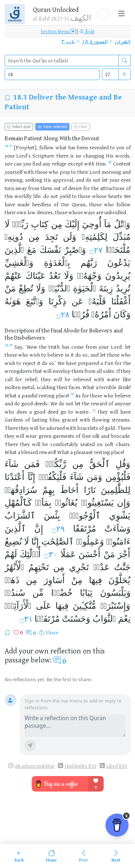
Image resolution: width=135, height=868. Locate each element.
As (78, 395)
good (27, 403)
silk (96, 436)
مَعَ (32, 250)
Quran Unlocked (56, 9)
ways (89, 212)
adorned (55, 428)
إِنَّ (39, 529)
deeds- (42, 403)
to (112, 147)
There (11, 428)
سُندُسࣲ (15, 593)
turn (9, 188)
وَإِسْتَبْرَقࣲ (115, 606)
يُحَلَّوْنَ (119, 580)
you (120, 147)
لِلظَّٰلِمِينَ (116, 490)
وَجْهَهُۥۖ (89, 276)
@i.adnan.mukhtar (35, 766)
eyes (126, 180)
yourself (14, 172)
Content (122, 164)
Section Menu (58, 31)
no (78, 156)
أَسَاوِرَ (54, 580)
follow (46, 147)
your (10, 156)
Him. (101, 164)
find (37, 164)
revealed (99, 147)
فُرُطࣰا (80, 314)
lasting (40, 420)
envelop (62, 371)
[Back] (19, 856)
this (9, 196)
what (61, 147)
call (9, 379)
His (110, 156)
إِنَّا (35, 542)
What (11, 452)
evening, (14, 180)
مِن (57, 224)
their (83, 172)
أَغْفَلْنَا (121, 301)
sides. (109, 371)
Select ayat (19, 126)
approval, (64, 180)
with (89, 164)
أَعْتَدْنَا (15, 477)
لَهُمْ (11, 554)
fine (86, 436)
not (97, 180)
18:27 (9, 146)
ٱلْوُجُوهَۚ (85, 516)
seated (87, 444)
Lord (95, 172)
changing (94, 156)
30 (72, 394)
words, (123, 156)
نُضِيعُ (13, 542)
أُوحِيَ (92, 224)
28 (110, 162)
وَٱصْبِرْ (75, 250)
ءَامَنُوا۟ (118, 542)
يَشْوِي (120, 516)
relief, (31, 379)
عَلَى (44, 606)
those (41, 172)
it (72, 355)
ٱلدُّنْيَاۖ (59, 288)
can (18, 164)
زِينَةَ (106, 288)
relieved (82, 379)
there (62, 156)
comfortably (64, 444)
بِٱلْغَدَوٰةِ (57, 263)
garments (64, 436)
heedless (42, 204)
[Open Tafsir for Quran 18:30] (72, 396)
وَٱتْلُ (122, 224)
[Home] (51, 856)
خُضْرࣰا (62, 593)
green (45, 436)
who (53, 172)
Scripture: (44, 156)
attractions (112, 188)
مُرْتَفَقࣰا (47, 619)
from (34, 188)
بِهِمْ (49, 490)
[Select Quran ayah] (110, 74)
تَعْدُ (55, 276)
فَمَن (32, 464)
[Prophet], (26, 147)
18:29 (9, 345)
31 (94, 410)
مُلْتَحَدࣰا (118, 250)
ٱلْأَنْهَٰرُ (14, 567)
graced (70, 420)
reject (29, 363)
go (63, 412)
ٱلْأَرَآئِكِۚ (18, 606)
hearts (115, 196)
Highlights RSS (80, 766)
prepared (88, 363)
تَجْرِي (79, 567)
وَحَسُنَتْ (76, 619)
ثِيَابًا (86, 593)
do (89, 180)
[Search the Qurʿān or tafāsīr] (125, 61)
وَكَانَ (122, 314)
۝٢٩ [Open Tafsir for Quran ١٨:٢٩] (58, 529)
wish (35, 355)
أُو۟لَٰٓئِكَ (30, 554)
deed (53, 412)
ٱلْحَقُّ (100, 464)
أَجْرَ (124, 554)
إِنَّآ (31, 477)
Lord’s (23, 156)
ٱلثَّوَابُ (104, 619)
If (118, 371)
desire (75, 188)
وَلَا (69, 276)
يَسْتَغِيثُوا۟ (97, 503)
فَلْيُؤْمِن (118, 477)
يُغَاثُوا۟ (66, 503)
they (126, 371)
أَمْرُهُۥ (101, 314)
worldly (23, 196)
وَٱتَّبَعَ (35, 301)
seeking (34, 180)
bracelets (88, 428)
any (46, 164)
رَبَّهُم (89, 263)
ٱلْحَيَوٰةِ (85, 288)
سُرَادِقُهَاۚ (21, 490)
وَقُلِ (123, 464)
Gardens (14, 420)
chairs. (123, 444)
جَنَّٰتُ (122, 567)
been (82, 147)
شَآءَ (12, 464)
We (127, 196)
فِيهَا (95, 580)
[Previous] (84, 856)
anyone (123, 403)
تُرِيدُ (123, 288)
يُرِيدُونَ (118, 276)
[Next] (116, 856)
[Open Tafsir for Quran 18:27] (9, 148)
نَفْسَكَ (50, 250)
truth (54, 347)
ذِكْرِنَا (57, 301)
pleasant (83, 452)
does (22, 412)
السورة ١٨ (95, 41)
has (72, 147)
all (99, 371)
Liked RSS (117, 766)
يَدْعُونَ (119, 263)
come (77, 347)
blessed (30, 452)
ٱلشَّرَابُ (20, 516)
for (87, 188)
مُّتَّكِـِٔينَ (84, 606)
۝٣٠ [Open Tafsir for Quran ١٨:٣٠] (51, 555)
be (67, 379)
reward (99, 403)
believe (55, 355)
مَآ (108, 224)
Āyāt (87, 31)
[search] (62, 61)
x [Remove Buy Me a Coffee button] (127, 816)
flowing (101, 420)
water (113, 379)
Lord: (117, 347)
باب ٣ (68, 41)
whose (99, 196)
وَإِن (124, 503)
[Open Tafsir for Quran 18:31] (94, 412)
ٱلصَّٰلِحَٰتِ (58, 542)
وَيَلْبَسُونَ (115, 593)
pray (65, 172)
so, (86, 355)
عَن (77, 301)
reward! (48, 452)
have (10, 204)
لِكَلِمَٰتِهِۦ (94, 237)
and (127, 172)
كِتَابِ (40, 224)
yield (65, 196)
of (128, 147)
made (23, 204)
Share (52, 632)
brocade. (121, 436)
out (57, 188)
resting (102, 452)
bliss (55, 420)
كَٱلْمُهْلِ (18, 503)
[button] (103, 14)
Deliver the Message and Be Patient (63, 102)
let (105, 180)
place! (118, 452)
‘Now (31, 347)
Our (65, 204)
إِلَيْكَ (72, 224)
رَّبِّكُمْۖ (56, 464)
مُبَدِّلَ (122, 237)
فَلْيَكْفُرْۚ (52, 477)
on (100, 444)
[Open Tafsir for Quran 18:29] (9, 347)
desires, (45, 212)
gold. (110, 428)
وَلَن (70, 237)
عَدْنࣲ (102, 567)
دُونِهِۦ (14, 237)
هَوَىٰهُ (13, 301)
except (75, 164)
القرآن (123, 41)
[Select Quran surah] (52, 74)
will (47, 371)
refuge (59, 164)
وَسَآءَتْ (118, 529)
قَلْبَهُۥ (97, 301)
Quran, (79, 204)
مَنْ (10, 288)
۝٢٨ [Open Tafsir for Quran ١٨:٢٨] (63, 315)
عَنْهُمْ (13, 276)
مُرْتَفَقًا (85, 529)
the (95, 188)
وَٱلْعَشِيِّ (19, 263)
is (72, 156)
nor (9, 164)
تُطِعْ (26, 288)
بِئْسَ (52, 516)
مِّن (38, 593)
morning (111, 172)
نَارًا (90, 490)
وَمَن (94, 477)
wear (31, 436)
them (46, 188)
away (21, 188)
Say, (19, 347)
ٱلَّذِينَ (14, 250)
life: (37, 196)
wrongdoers (18, 371)
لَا (7, 224)
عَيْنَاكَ (35, 276)
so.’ (52, 363)
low (31, 212)
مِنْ (77, 580)
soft (109, 444)
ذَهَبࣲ (12, 580)
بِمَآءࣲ (43, 503)
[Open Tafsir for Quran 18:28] (110, 164)
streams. (121, 420)
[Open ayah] (125, 74)
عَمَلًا (68, 554)
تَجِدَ (51, 237)
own (21, 212)
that (38, 371)
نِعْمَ (124, 619)
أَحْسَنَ (89, 554)
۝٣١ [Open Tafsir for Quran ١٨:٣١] (26, 619)
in (67, 355)
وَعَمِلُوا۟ (90, 542)
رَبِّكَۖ (20, 224)
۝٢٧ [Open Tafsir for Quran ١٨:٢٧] (96, 250)
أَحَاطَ (69, 490)
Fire (109, 363)
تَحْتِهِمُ (39, 567)
